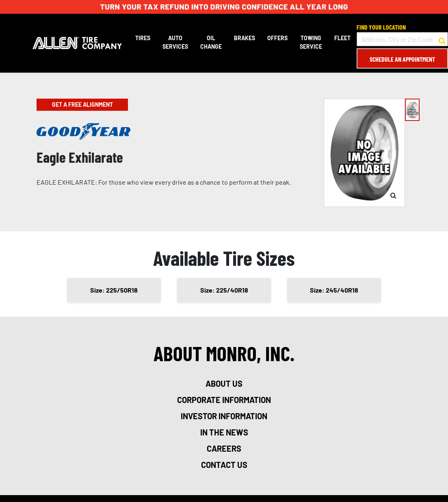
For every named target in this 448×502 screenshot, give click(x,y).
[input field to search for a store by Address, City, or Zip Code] (402, 39)
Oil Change (211, 42)
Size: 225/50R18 (114, 290)
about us (224, 384)
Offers (277, 38)
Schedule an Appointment (402, 59)
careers (224, 448)
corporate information (224, 400)
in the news (224, 432)
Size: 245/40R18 (334, 290)
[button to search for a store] (442, 39)
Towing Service (311, 42)
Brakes (245, 38)
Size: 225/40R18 (224, 290)
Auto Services (175, 42)
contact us (224, 465)
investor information (224, 416)
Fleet (342, 38)
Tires (143, 38)
